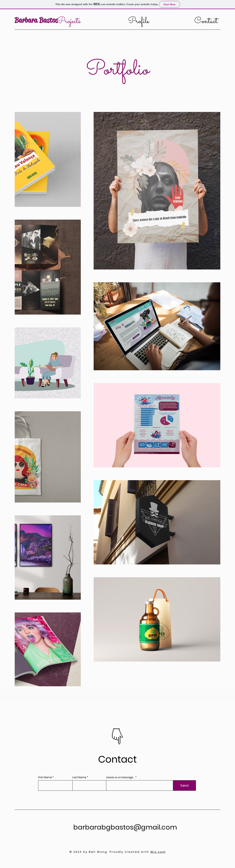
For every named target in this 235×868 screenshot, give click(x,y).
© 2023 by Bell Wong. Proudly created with (118, 852)
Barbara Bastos (36, 20)
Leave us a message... (120, 777)
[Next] (130, 732)
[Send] (184, 785)
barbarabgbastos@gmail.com (125, 827)
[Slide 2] (120, 739)
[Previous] (105, 732)
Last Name (79, 777)
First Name (45, 777)
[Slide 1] (115, 739)
